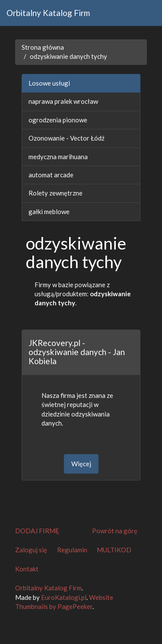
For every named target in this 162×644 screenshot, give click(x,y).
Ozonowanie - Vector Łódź (67, 138)
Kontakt (27, 569)
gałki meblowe (49, 211)
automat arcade (51, 175)
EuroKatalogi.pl (64, 597)
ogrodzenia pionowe (58, 120)
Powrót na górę (115, 531)
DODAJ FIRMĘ (37, 531)
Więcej (81, 464)
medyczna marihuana (58, 157)
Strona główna (43, 47)
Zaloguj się (31, 550)
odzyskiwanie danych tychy (68, 56)
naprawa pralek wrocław (63, 101)
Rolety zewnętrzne (56, 193)
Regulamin (72, 550)
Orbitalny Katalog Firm (48, 13)
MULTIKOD (114, 550)
